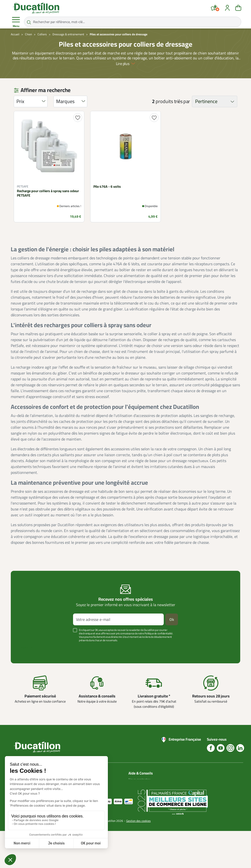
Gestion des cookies (138, 858)
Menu (16, 22)
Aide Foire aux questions (138, 800)
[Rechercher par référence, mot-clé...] (133, 22)
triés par (182, 101)
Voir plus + (28, 648)
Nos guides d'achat (142, 791)
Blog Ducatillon (139, 785)
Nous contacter (139, 779)
